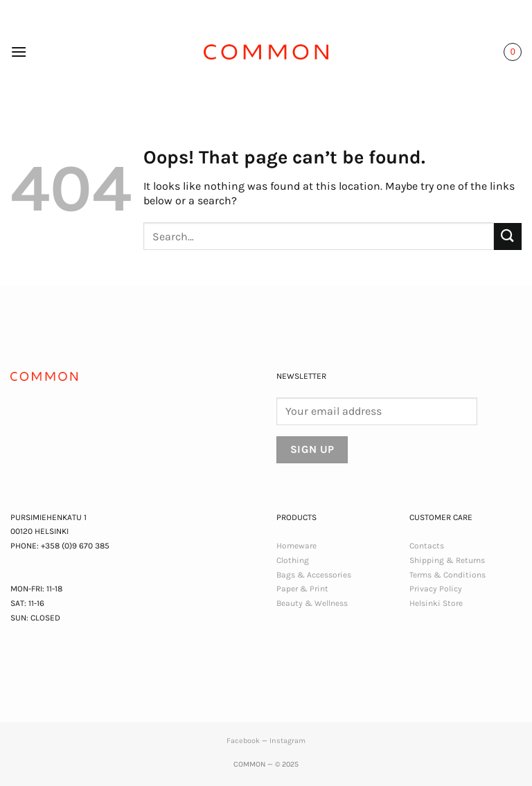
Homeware (296, 546)
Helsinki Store (436, 603)
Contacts (427, 546)
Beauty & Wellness (312, 603)
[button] (19, 52)
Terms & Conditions (447, 575)
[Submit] (508, 236)
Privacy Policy (436, 589)
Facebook (243, 741)
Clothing (293, 560)
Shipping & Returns (447, 560)
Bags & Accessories (314, 575)
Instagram (287, 741)
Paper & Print (302, 589)
